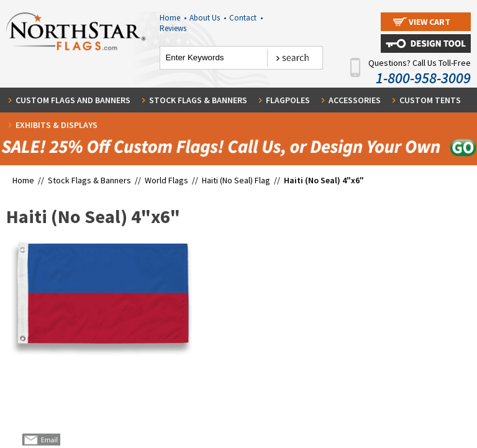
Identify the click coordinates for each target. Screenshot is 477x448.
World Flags (166, 180)
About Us (208, 18)
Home (173, 18)
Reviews (173, 28)
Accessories (355, 100)
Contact (246, 18)
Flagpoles (288, 100)
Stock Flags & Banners (198, 100)
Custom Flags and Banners (73, 100)
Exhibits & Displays (57, 125)
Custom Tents (430, 100)
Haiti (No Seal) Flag (236, 180)
